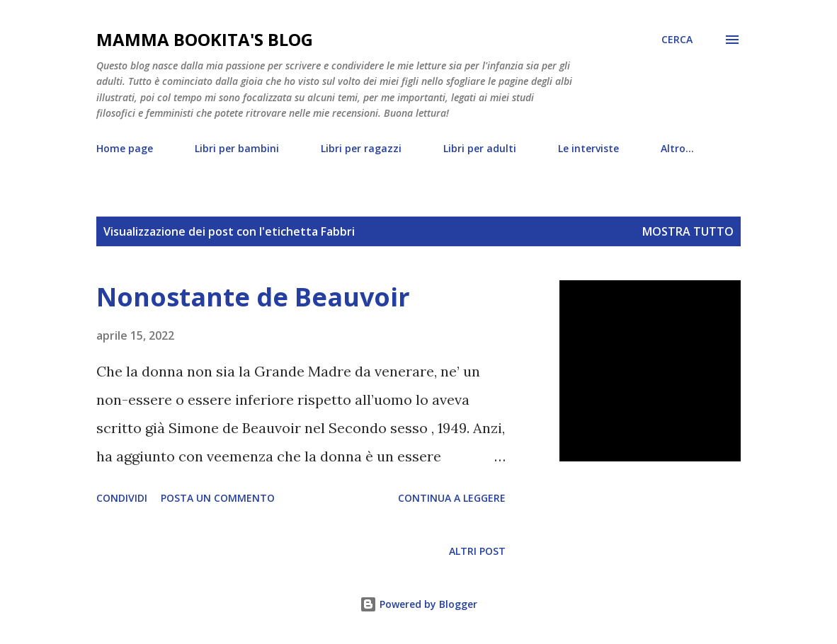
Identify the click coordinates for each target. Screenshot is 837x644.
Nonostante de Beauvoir (253, 297)
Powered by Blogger (418, 604)
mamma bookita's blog (205, 39)
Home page (125, 148)
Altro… (677, 148)
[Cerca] (677, 40)
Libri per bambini (237, 148)
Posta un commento (218, 498)
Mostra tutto (688, 231)
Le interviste (588, 148)
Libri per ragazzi (361, 148)
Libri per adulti (480, 148)
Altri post (477, 551)
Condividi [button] (122, 498)
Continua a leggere (452, 498)
